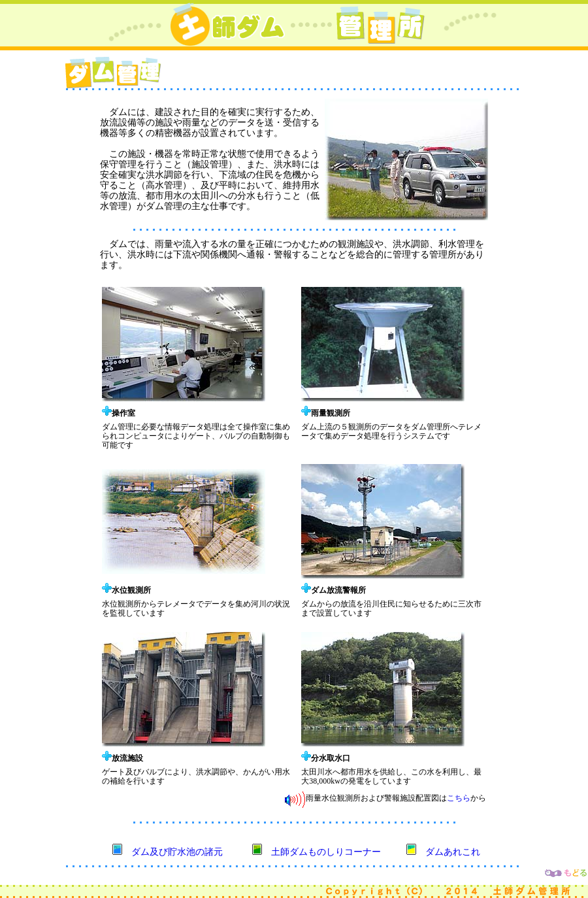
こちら (459, 798)
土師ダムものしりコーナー (326, 852)
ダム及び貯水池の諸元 (177, 852)
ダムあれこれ (453, 852)
